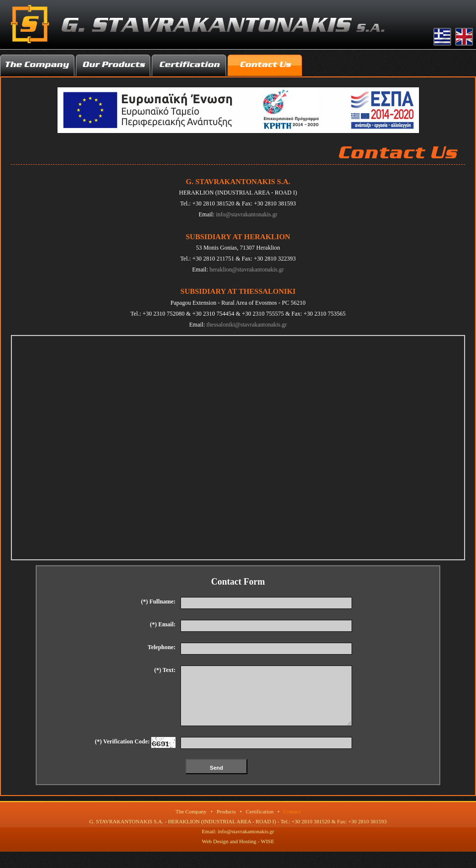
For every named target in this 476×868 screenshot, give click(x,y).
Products (226, 823)
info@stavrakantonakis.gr (246, 214)
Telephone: (162, 647)
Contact (292, 823)
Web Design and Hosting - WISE (238, 853)
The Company (191, 823)
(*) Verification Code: (135, 754)
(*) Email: (163, 624)
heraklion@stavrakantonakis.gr (246, 269)
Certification (260, 823)
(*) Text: (165, 670)
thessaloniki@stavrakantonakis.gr (246, 325)
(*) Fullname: (158, 601)
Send (216, 780)
